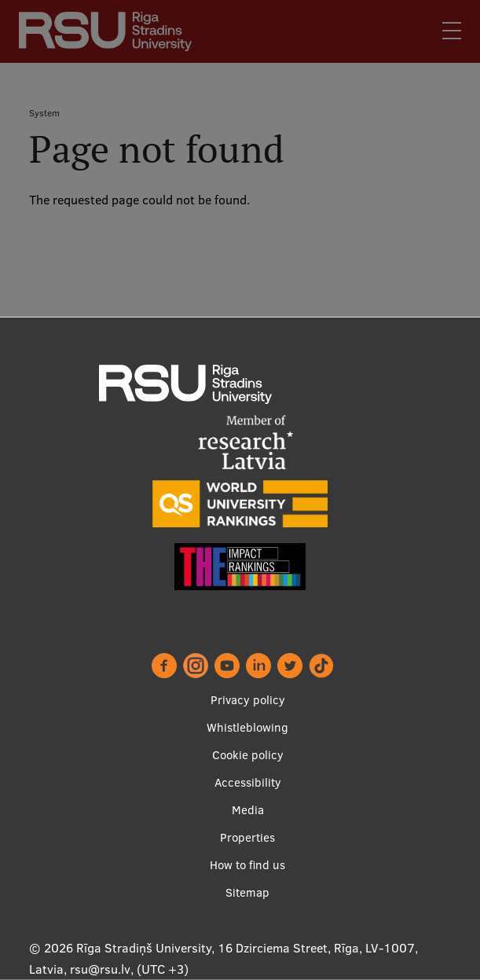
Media (248, 810)
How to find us (247, 865)
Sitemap (247, 892)
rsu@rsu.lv (100, 969)
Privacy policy (248, 700)
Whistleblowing (247, 727)
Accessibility (248, 782)
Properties (247, 837)
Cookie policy (248, 755)
